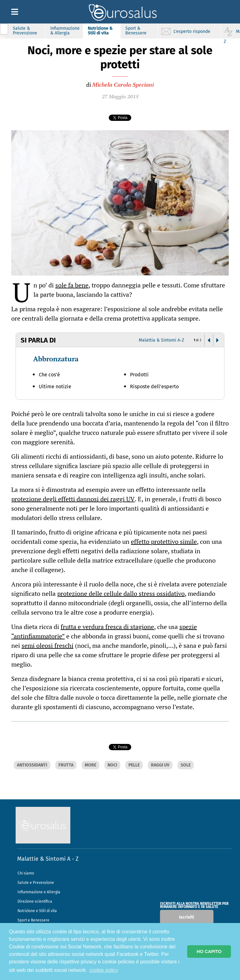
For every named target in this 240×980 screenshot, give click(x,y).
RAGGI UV (160, 765)
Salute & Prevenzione (25, 31)
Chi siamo (26, 873)
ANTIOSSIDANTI (32, 765)
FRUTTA (66, 765)
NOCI (112, 765)
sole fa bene (72, 285)
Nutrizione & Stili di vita (100, 31)
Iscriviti (187, 917)
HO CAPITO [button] (209, 952)
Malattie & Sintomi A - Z (48, 859)
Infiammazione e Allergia (39, 892)
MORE (90, 765)
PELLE (134, 765)
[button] (209, 340)
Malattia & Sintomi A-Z (161, 340)
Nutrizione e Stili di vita (37, 911)
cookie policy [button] (104, 970)
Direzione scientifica (35, 901)
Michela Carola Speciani (123, 85)
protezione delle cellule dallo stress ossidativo (121, 593)
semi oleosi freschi (47, 645)
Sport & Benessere (136, 31)
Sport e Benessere (33, 920)
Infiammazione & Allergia (65, 31)
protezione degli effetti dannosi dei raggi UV (73, 499)
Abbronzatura (56, 359)
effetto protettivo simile (164, 542)
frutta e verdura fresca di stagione (107, 627)
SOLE (186, 765)
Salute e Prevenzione (36, 883)
